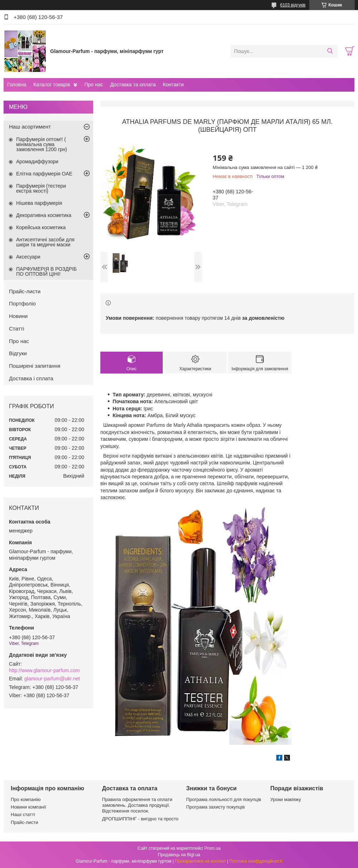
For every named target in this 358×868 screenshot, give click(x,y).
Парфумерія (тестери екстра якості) (41, 188)
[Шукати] (330, 51)
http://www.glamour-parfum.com (44, 670)
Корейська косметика (41, 227)
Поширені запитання (35, 366)
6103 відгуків (293, 5)
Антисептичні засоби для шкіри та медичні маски (45, 242)
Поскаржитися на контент (200, 861)
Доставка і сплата (31, 378)
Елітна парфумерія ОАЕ (44, 174)
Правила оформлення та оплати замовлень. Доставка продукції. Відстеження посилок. (137, 805)
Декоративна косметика (44, 215)
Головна (17, 85)
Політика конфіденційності (256, 861)
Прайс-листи (25, 291)
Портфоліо (22, 303)
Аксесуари (28, 257)
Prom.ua (212, 848)
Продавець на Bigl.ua (179, 855)
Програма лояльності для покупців (224, 799)
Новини (18, 316)
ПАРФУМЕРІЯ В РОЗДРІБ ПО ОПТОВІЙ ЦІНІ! (46, 271)
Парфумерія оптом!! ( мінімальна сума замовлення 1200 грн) (42, 144)
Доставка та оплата (133, 85)
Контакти (173, 85)
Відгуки (18, 353)
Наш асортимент (30, 127)
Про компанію (26, 799)
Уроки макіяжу (286, 799)
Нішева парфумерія (39, 203)
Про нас (94, 85)
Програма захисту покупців (216, 807)
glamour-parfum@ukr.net (52, 679)
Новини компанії (28, 807)
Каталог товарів (52, 85)
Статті (17, 329)
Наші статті (23, 814)
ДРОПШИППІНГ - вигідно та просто (140, 819)
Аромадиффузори (37, 161)
